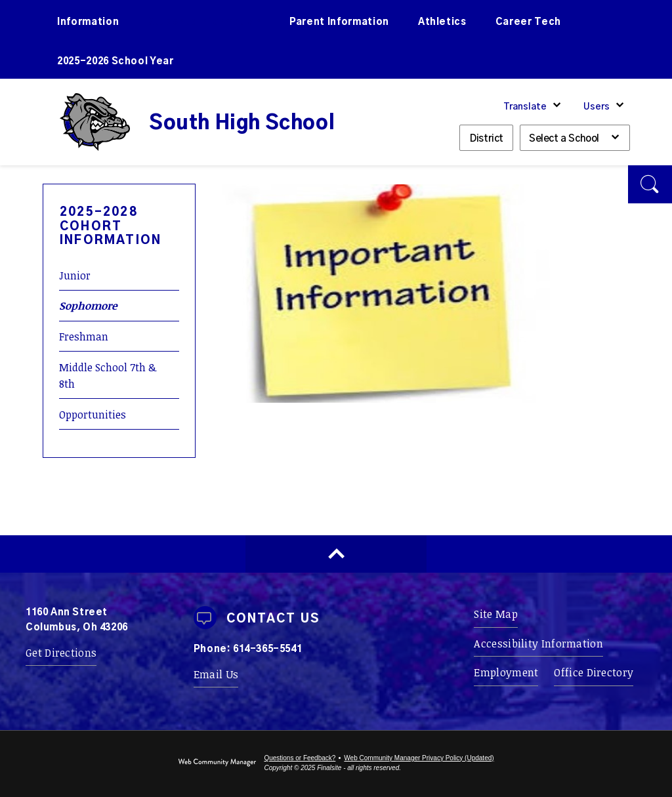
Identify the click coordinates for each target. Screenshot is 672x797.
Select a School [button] (564, 139)
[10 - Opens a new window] (386, 399)
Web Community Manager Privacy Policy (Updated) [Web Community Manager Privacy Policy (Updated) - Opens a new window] (419, 758)
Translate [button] (525, 107)
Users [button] (597, 107)
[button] (650, 184)
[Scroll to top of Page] (336, 554)
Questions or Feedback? (300, 758)
